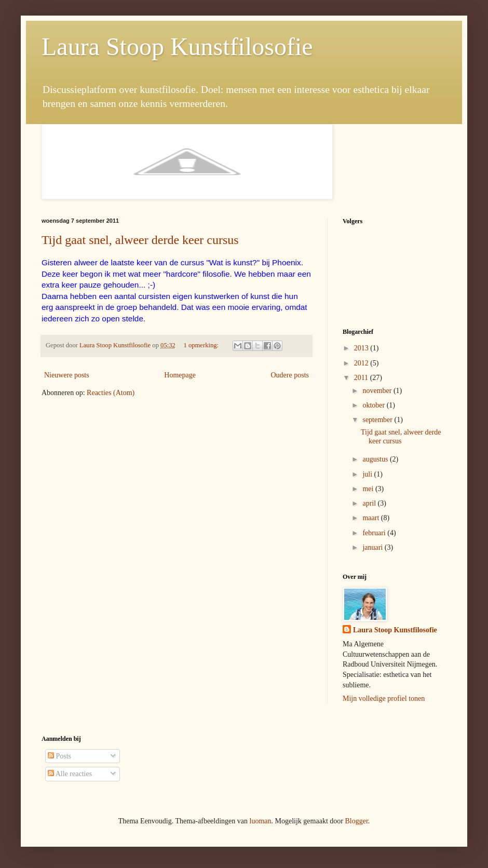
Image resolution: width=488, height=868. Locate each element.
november (378, 391)
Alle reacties (70, 774)
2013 (362, 348)
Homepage (180, 375)
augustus (376, 459)
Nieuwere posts (67, 375)
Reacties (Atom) (111, 393)
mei (369, 489)
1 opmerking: (202, 345)
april (370, 503)
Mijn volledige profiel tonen (384, 699)
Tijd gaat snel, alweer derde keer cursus (140, 240)
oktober (374, 405)
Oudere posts (290, 375)
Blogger (356, 821)
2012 (362, 363)
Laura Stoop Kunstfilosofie (177, 46)
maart (371, 518)
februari (375, 533)
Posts (59, 756)
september (378, 420)
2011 (362, 378)
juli (368, 474)
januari (373, 547)
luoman (261, 821)
